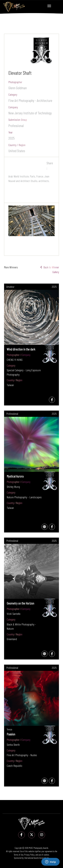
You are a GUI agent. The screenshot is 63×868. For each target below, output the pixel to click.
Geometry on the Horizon (20, 603)
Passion (11, 734)
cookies (46, 855)
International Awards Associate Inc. (37, 858)
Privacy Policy (29, 855)
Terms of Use (19, 855)
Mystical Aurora (15, 476)
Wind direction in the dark (21, 349)
